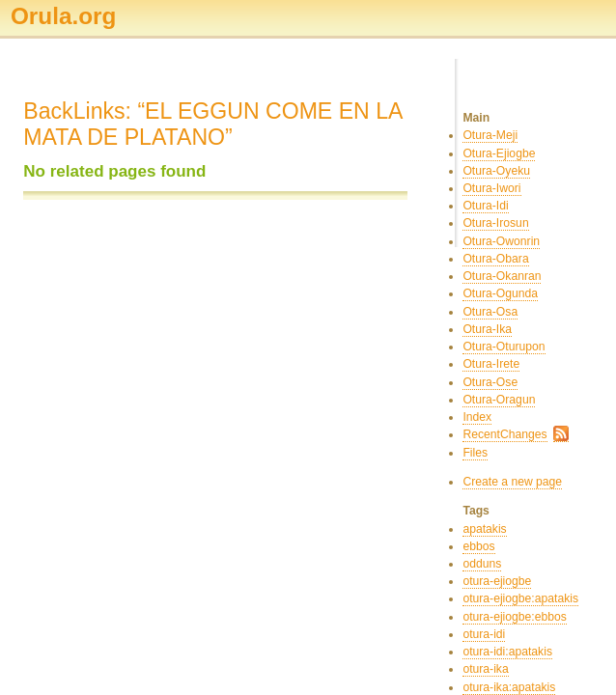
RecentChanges (504, 434)
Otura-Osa (490, 312)
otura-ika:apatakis (509, 687)
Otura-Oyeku (496, 171)
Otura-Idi (485, 206)
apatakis (484, 529)
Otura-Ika (487, 329)
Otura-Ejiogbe (499, 153)
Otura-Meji (490, 135)
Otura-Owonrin (501, 241)
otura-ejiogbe (497, 581)
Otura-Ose (490, 382)
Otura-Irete (491, 364)
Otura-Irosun (495, 223)
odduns (482, 564)
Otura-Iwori (491, 188)
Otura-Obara (495, 259)
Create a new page (512, 482)
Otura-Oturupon (504, 347)
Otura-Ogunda (500, 293)
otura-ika (485, 669)
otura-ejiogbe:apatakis (520, 598)
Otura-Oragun (499, 400)
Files (475, 453)
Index (477, 417)
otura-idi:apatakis (507, 652)
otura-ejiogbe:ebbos (514, 617)
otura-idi (484, 634)
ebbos (478, 546)
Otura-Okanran (502, 276)
